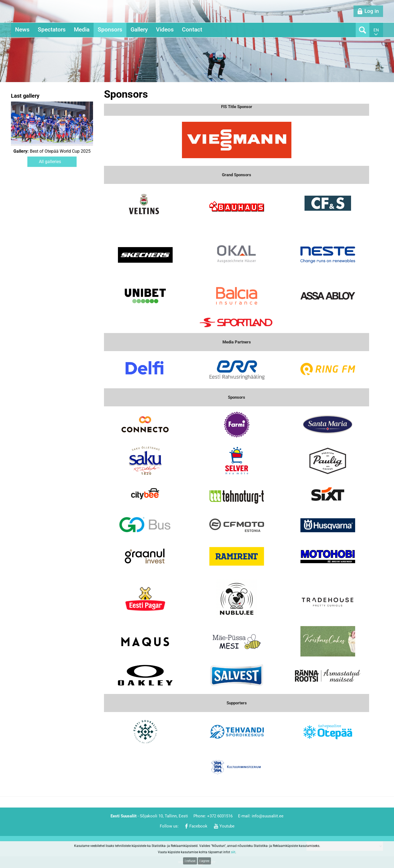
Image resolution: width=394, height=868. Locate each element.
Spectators (52, 30)
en (376, 30)
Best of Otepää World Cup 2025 (52, 151)
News (22, 30)
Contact (192, 30)
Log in (372, 11)
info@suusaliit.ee (268, 816)
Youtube (227, 826)
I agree (204, 861)
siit (233, 852)
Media (82, 30)
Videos (165, 30)
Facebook (198, 826)
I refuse (190, 861)
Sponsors (110, 30)
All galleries (50, 162)
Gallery (139, 30)
